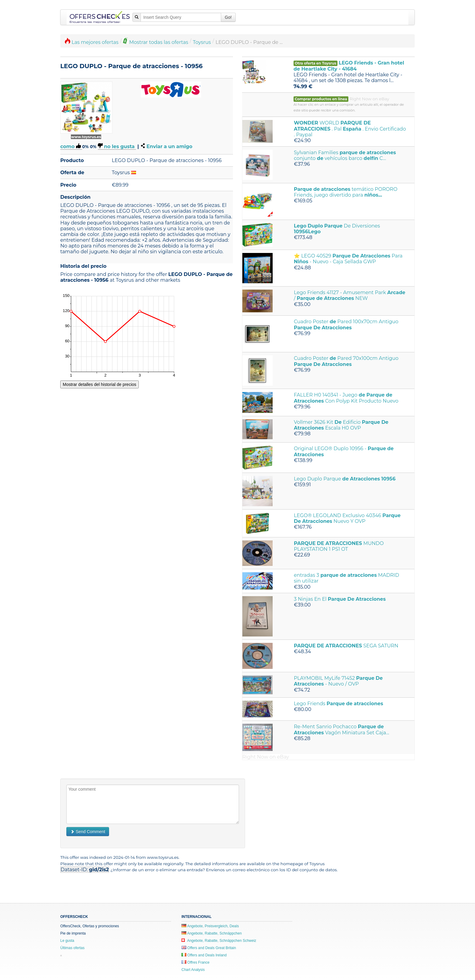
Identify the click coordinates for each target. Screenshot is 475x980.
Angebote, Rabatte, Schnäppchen (212, 933)
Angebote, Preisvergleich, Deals (210, 926)
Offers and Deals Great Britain (209, 948)
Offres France (195, 962)
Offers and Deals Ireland (204, 955)
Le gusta (67, 941)
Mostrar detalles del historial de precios (100, 384)
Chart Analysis (193, 970)
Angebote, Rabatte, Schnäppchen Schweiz (219, 941)
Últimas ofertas (72, 948)
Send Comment (88, 832)
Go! (228, 17)
